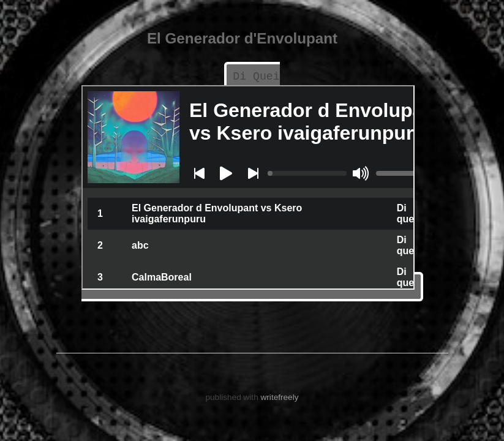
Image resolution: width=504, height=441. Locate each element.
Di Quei (256, 77)
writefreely (280, 396)
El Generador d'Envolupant (242, 38)
